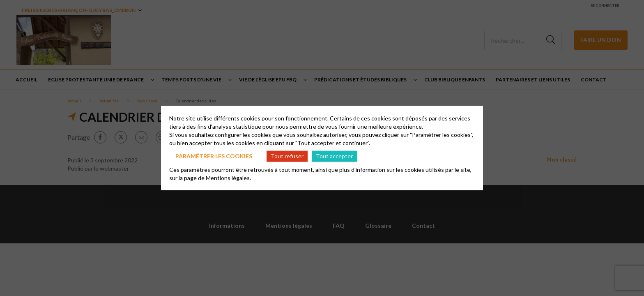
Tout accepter (334, 156)
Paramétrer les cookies (214, 156)
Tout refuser (287, 156)
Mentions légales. (228, 177)
